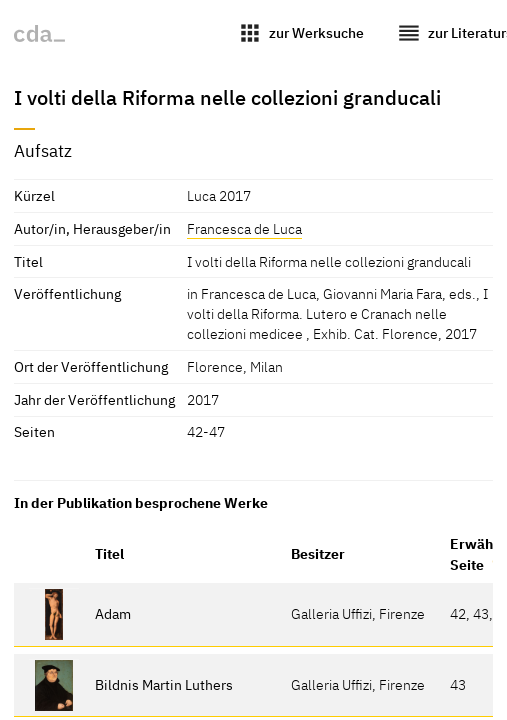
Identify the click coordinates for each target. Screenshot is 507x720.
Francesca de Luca (244, 228)
